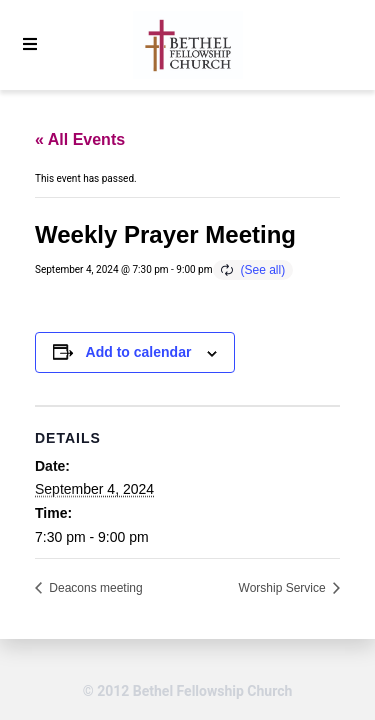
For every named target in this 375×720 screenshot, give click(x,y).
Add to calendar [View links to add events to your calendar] (139, 352)
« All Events (80, 139)
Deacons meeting (94, 588)
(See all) (263, 270)
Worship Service (284, 588)
